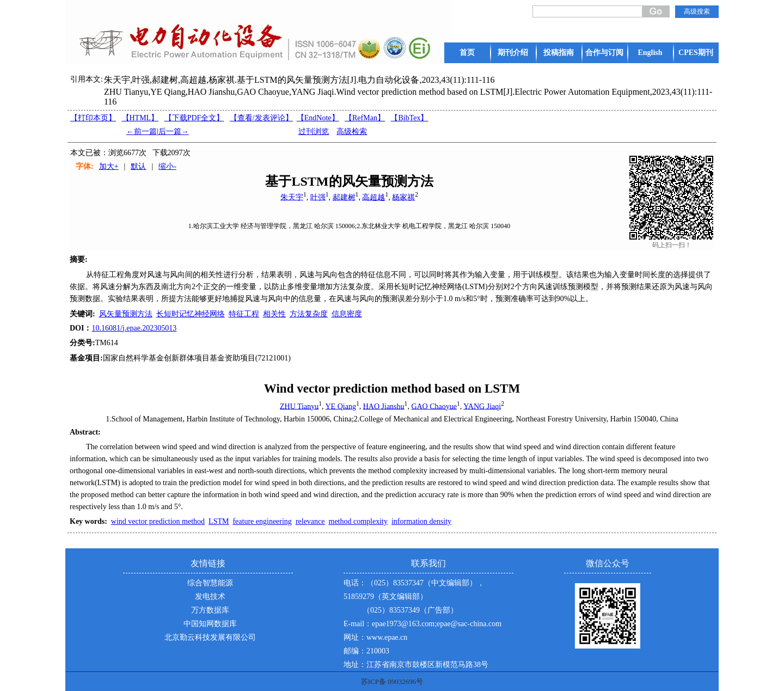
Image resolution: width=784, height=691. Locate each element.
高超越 (373, 197)
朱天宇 (292, 197)
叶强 (318, 197)
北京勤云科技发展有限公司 (210, 637)
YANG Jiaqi (482, 406)
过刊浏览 (314, 132)
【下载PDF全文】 (194, 118)
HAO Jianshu (384, 406)
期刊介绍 (513, 53)
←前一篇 (142, 132)
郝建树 (344, 197)
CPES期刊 (696, 53)
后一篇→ (174, 132)
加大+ (109, 166)
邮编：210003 (366, 651)
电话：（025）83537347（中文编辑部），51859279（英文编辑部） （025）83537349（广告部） (414, 597)
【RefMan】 (365, 118)
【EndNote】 (318, 118)
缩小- (167, 166)
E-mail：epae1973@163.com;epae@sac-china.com (422, 624)
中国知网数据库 (210, 624)
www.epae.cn (387, 637)
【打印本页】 (93, 118)
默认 (138, 166)
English (650, 53)
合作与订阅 (604, 53)
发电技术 (210, 597)
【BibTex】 (409, 118)
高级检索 (352, 132)
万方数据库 (210, 610)
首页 (467, 53)
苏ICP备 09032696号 (392, 681)
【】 (261, 118)
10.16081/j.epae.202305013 (134, 328)
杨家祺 (403, 197)
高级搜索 (697, 11)
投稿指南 (559, 53)
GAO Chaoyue (434, 406)
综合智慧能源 (210, 583)
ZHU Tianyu (299, 406)
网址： (355, 637)
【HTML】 (140, 118)
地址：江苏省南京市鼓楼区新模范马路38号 (416, 665)
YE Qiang (341, 406)
